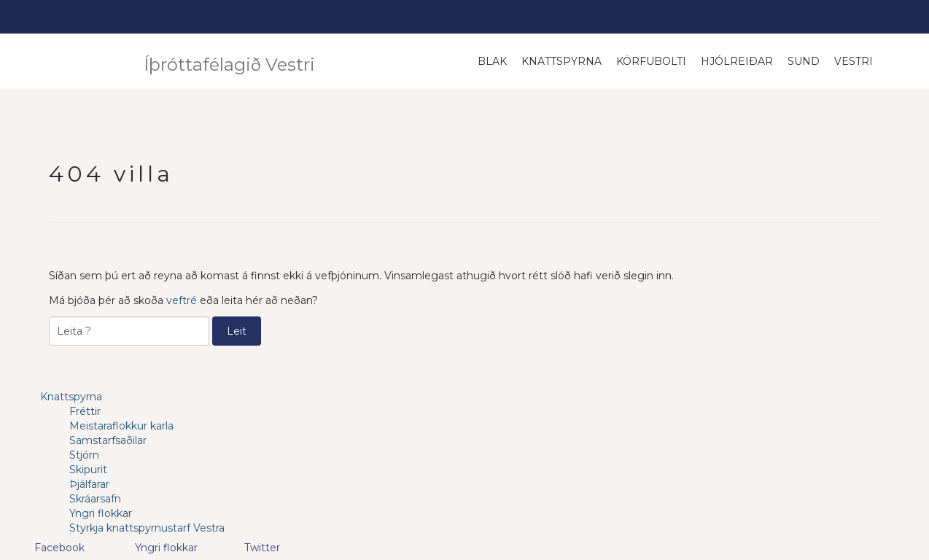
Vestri (854, 61)
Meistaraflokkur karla (121, 426)
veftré (182, 300)
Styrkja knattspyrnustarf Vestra (147, 528)
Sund (804, 61)
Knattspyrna (561, 61)
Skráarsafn (95, 499)
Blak (492, 61)
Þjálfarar (89, 484)
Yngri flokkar (101, 513)
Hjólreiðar (737, 61)
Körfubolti (651, 61)
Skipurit (88, 470)
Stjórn (84, 455)
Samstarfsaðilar (108, 440)
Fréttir (85, 411)
